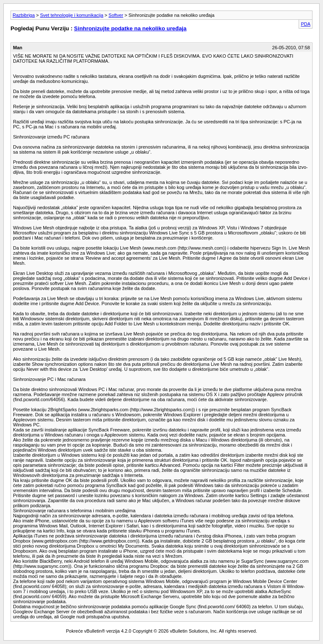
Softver (116, 15)
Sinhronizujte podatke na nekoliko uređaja (130, 28)
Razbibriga (24, 15)
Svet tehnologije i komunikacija (71, 15)
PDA (306, 24)
